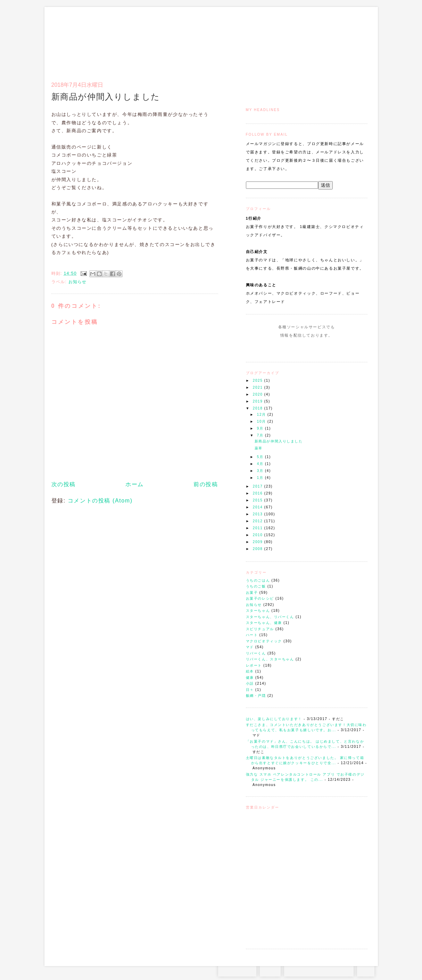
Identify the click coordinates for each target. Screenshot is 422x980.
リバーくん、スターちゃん (270, 659)
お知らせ (254, 605)
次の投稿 (64, 484)
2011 (259, 528)
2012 (259, 521)
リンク (355, 40)
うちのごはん (258, 580)
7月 (261, 435)
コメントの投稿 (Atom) (100, 501)
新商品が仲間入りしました (279, 441)
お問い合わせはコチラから (319, 970)
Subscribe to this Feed (330, 348)
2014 (259, 507)
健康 (250, 678)
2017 (259, 486)
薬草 (259, 448)
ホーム (135, 484)
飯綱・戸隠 (256, 696)
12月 (262, 415)
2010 (259, 535)
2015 (259, 500)
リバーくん (256, 653)
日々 (250, 690)
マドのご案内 (277, 40)
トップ (260, 40)
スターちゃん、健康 (264, 623)
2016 (259, 493)
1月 (261, 478)
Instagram (287, 348)
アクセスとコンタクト (333, 40)
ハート (252, 635)
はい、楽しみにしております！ (274, 719)
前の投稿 (206, 484)
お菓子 (252, 593)
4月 (261, 464)
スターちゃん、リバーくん (270, 617)
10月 (262, 421)
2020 (259, 394)
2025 (259, 381)
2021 (259, 387)
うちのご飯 (256, 586)
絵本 (250, 671)
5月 (261, 457)
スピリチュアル (260, 629)
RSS (270, 970)
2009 (259, 542)
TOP (366, 970)
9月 (261, 428)
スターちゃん (258, 611)
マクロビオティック (264, 641)
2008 (259, 549)
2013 (259, 514)
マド (250, 647)
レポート (254, 665)
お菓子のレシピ (260, 598)
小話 (250, 683)
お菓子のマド (72, 36)
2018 (259, 408)
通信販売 (294, 40)
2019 (259, 401)
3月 (261, 471)
